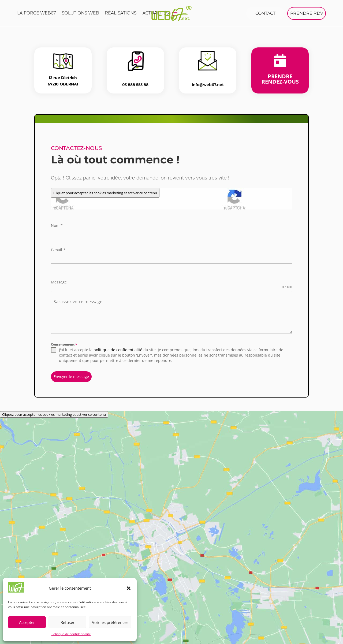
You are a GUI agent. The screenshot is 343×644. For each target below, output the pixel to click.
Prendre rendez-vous (280, 79)
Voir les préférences (110, 622)
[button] (129, 588)
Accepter (27, 622)
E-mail (58, 250)
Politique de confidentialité (71, 634)
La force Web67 (37, 13)
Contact (265, 13)
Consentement (64, 344)
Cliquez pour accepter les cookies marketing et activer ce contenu (105, 193)
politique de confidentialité (118, 349)
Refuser (68, 622)
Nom (57, 225)
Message (59, 282)
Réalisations (121, 13)
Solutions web (81, 13)
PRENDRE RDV (307, 13)
